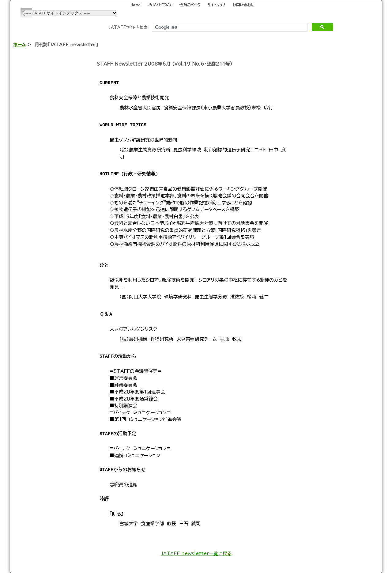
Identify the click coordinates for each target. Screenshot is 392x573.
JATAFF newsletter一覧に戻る (196, 554)
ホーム (19, 45)
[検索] (229, 27)
